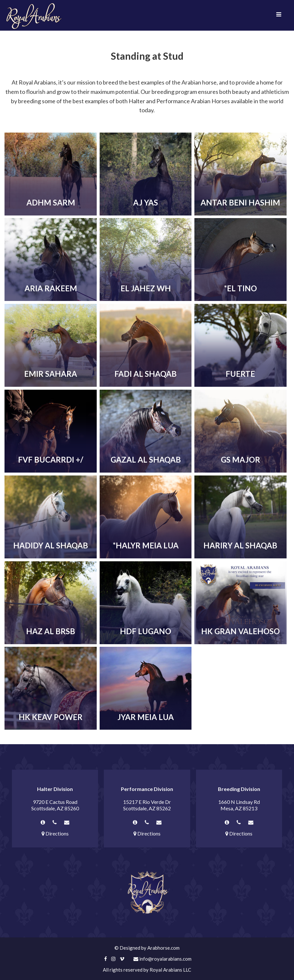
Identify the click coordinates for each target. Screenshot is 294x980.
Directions (55, 833)
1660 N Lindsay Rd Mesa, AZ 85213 (239, 805)
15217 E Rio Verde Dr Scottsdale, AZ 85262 (147, 805)
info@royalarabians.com (162, 959)
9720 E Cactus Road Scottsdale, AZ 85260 (55, 805)
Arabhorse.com (163, 948)
